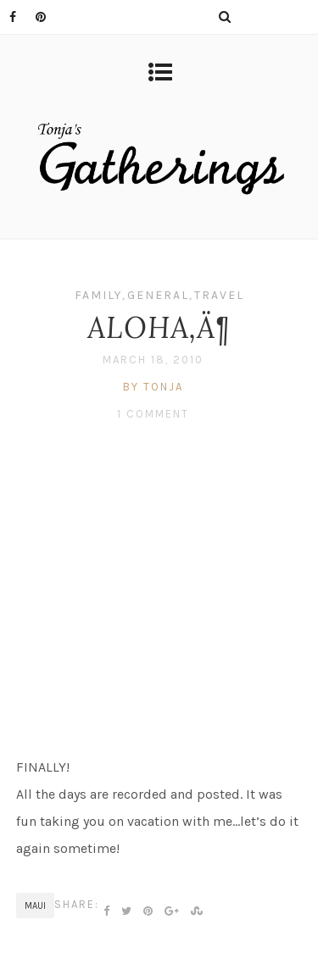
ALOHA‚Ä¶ (159, 327)
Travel (219, 295)
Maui (35, 906)
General (158, 295)
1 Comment (153, 414)
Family (98, 295)
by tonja (153, 387)
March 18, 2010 (153, 360)
